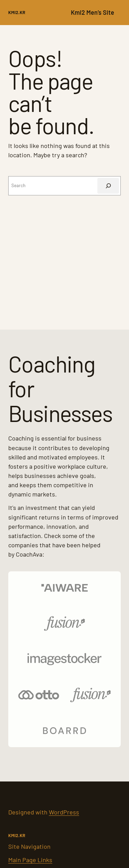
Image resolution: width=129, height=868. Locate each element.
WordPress (64, 812)
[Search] (108, 186)
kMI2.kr (17, 12)
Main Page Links (30, 860)
